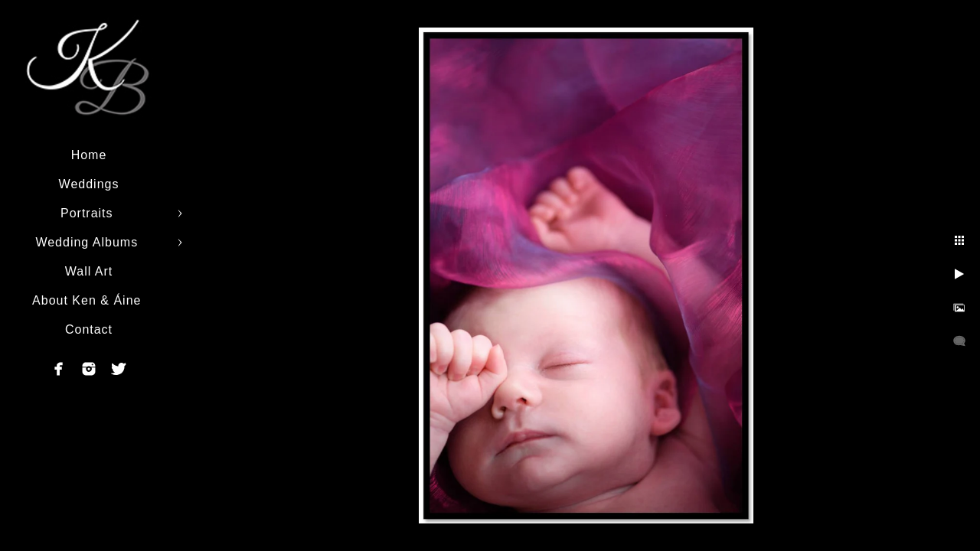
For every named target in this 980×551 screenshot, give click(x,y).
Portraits (89, 213)
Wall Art (89, 271)
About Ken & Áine (89, 300)
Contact (89, 329)
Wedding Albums (88, 242)
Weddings (89, 184)
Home (89, 155)
